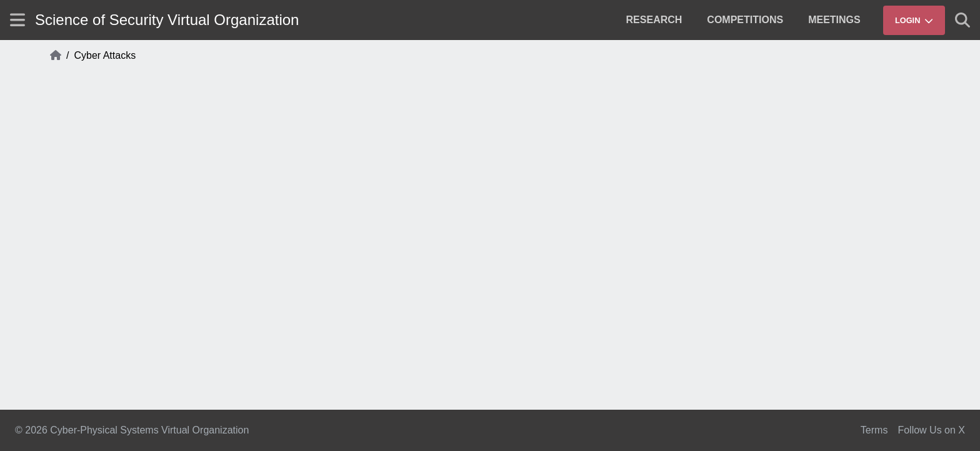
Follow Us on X (931, 430)
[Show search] (962, 20)
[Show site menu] (17, 20)
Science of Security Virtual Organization (167, 20)
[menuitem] (654, 20)
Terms (874, 430)
